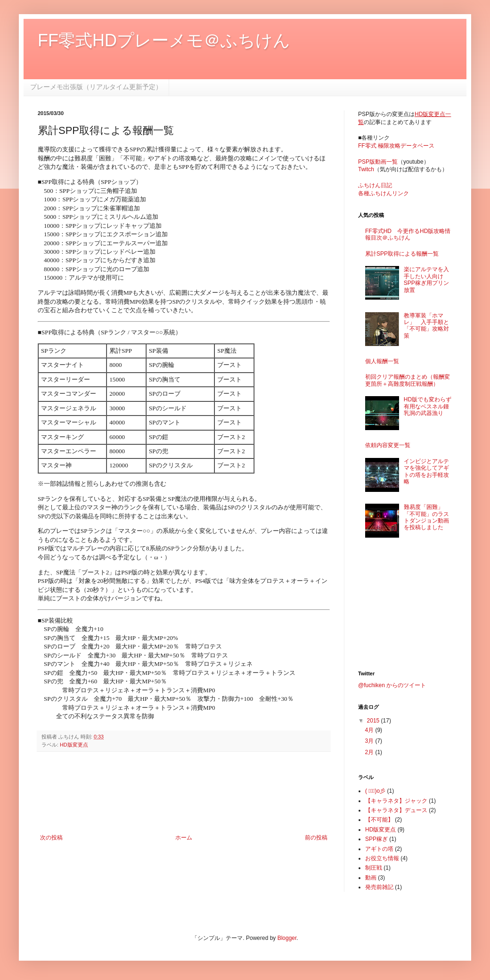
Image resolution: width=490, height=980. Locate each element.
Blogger (287, 938)
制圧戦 (374, 868)
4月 (370, 730)
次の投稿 (51, 838)
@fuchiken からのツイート (392, 685)
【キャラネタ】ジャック (396, 801)
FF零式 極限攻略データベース (396, 146)
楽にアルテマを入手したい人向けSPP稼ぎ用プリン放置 (426, 279)
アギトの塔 (379, 849)
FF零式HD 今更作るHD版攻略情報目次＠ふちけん (408, 234)
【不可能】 (379, 820)
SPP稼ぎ (376, 839)
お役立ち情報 (382, 858)
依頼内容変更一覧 (388, 445)
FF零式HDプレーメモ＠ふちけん (164, 40)
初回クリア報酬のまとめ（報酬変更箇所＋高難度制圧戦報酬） (408, 380)
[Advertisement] (184, 793)
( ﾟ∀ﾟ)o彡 (375, 791)
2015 (374, 721)
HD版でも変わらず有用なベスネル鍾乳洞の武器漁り (428, 406)
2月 (370, 752)
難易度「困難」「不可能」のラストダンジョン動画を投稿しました (426, 517)
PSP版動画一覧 (378, 162)
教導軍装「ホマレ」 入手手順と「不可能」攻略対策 (426, 326)
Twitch (366, 169)
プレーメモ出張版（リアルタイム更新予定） (96, 87)
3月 (370, 741)
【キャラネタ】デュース (396, 810)
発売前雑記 (379, 887)
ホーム (184, 838)
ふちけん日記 (375, 185)
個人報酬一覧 (382, 361)
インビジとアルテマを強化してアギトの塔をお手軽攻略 (426, 471)
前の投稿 (316, 838)
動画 (371, 878)
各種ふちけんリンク (384, 193)
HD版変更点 (74, 745)
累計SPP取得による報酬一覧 (402, 254)
